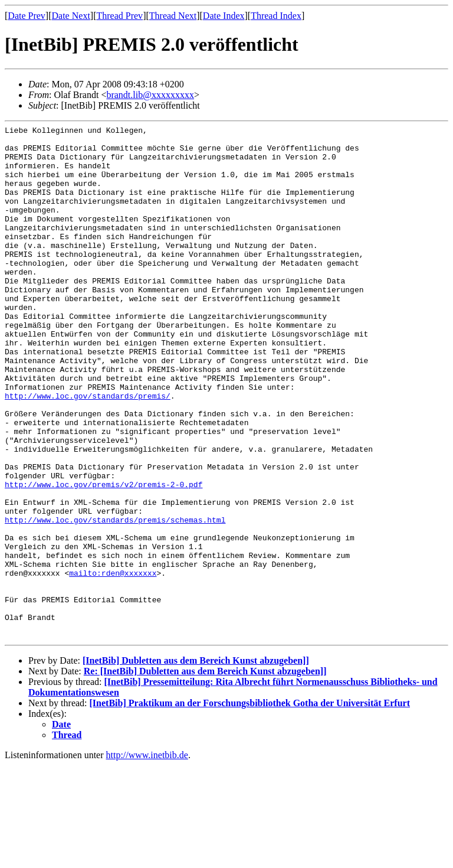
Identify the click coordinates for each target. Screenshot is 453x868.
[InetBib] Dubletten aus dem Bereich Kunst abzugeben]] (196, 763)
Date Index (224, 16)
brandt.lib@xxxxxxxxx (150, 95)
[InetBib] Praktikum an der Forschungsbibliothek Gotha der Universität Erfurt (250, 806)
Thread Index (276, 16)
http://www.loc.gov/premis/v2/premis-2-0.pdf (104, 557)
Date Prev (27, 16)
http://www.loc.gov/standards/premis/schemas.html (115, 599)
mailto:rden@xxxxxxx (113, 663)
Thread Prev (119, 16)
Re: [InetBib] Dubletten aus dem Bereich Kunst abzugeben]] (205, 774)
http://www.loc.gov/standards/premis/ (88, 451)
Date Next (71, 16)
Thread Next (173, 16)
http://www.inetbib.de (147, 858)
